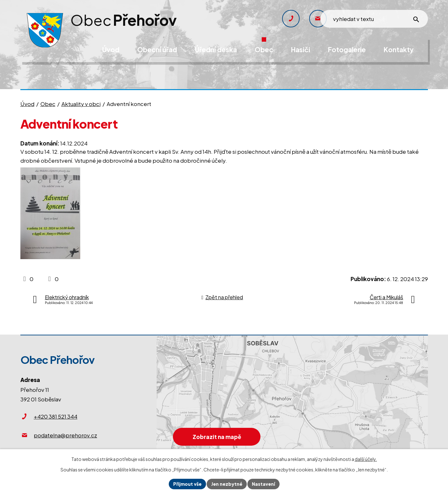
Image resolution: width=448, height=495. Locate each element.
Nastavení (263, 484)
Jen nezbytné (227, 484)
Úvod (27, 104)
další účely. (366, 459)
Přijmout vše (187, 484)
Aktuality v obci (81, 104)
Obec (48, 104)
